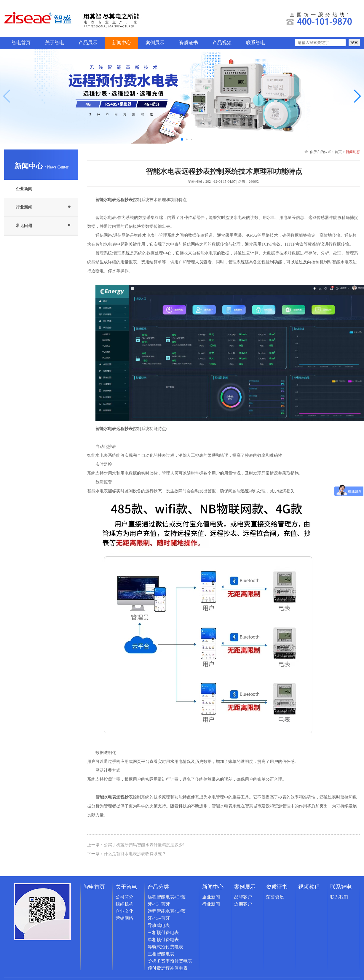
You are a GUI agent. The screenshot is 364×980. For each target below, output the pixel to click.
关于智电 (55, 43)
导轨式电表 (159, 925)
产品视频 (222, 43)
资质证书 (189, 43)
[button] (357, 96)
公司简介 (124, 897)
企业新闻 (24, 189)
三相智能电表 (161, 954)
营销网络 (124, 918)
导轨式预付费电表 (165, 947)
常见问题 (24, 226)
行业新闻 (24, 207)
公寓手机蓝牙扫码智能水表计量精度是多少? (144, 845)
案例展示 (155, 43)
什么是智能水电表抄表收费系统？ (135, 854)
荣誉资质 (275, 897)
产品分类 (158, 887)
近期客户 (243, 904)
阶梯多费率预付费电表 (170, 961)
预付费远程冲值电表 (168, 968)
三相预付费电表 (163, 933)
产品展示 (88, 43)
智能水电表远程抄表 (114, 429)
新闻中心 (122, 43)
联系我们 (339, 897)
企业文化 (124, 911)
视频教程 (309, 887)
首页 (338, 152)
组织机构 (124, 904)
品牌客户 (243, 897)
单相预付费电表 (163, 940)
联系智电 (256, 43)
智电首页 (21, 43)
